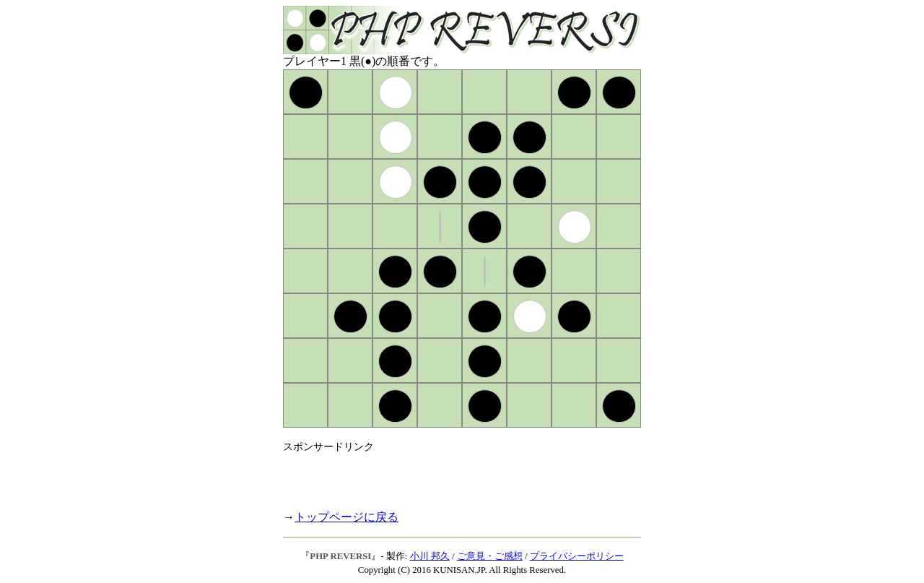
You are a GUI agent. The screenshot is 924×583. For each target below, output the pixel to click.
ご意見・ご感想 (490, 556)
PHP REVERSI (340, 556)
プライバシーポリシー (577, 556)
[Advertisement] (452, 475)
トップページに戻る (346, 517)
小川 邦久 (430, 556)
